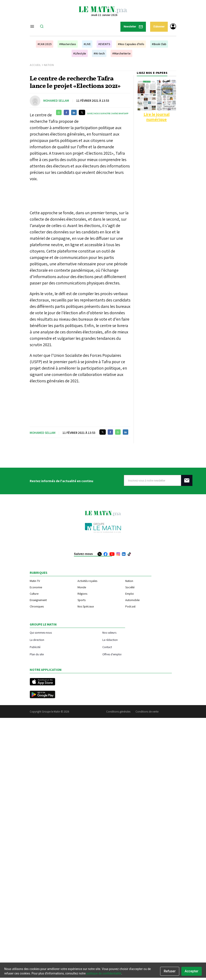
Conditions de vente (147, 712)
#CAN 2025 (45, 44)
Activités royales (87, 581)
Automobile (132, 600)
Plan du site (37, 654)
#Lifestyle (80, 53)
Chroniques (37, 606)
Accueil (35, 65)
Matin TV (35, 581)
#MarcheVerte (121, 53)
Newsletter (133, 27)
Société (130, 587)
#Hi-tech (99, 53)
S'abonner (159, 27)
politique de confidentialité (104, 973)
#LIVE (87, 44)
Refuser (170, 971)
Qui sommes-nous (41, 632)
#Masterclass (68, 44)
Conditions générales (118, 712)
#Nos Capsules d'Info (131, 44)
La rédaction (110, 640)
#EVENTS (104, 44)
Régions (82, 594)
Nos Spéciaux (86, 606)
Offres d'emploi (112, 654)
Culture (34, 594)
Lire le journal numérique (157, 117)
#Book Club (159, 44)
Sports (82, 600)
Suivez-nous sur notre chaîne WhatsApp (108, 114)
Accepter (192, 971)
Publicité (35, 647)
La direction (37, 640)
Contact (107, 647)
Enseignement (38, 600)
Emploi (130, 594)
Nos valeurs (109, 632)
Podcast (130, 606)
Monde (82, 587)
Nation (49, 65)
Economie (36, 587)
